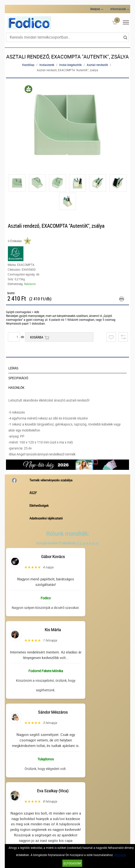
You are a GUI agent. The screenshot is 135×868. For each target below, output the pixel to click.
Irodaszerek (47, 65)
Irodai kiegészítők (70, 65)
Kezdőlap (28, 65)
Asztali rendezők (97, 65)
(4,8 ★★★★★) (88, 543)
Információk (118, 9)
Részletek (120, 855)
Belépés (95, 9)
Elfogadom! (72, 863)
